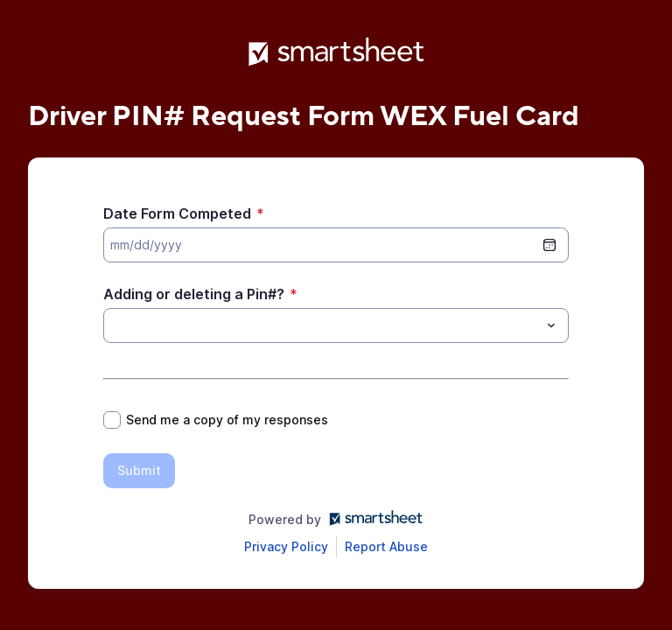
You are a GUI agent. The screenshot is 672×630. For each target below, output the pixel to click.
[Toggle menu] (551, 325)
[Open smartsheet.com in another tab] (372, 519)
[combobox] (336, 325)
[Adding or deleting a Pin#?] (322, 325)
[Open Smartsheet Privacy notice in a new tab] (286, 547)
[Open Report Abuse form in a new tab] (386, 547)
